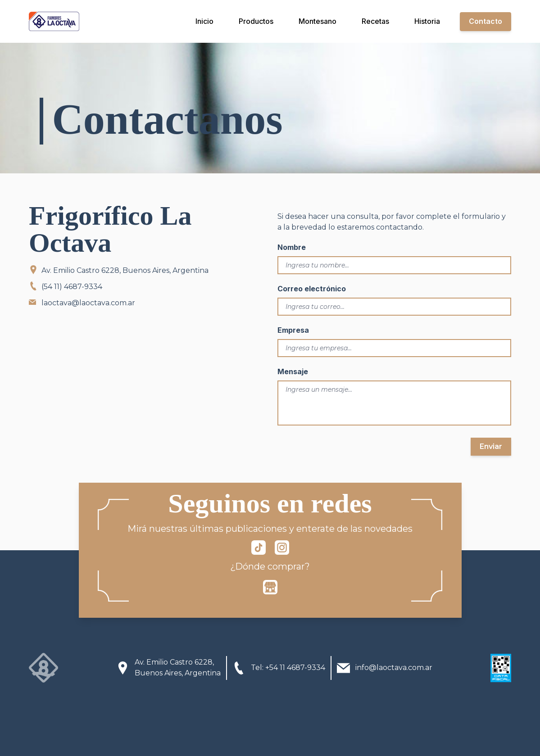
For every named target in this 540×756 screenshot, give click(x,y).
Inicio (204, 21)
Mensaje (293, 371)
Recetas (375, 21)
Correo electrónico (312, 289)
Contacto (486, 21)
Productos (256, 21)
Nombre (292, 247)
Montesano (318, 21)
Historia (427, 21)
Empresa (293, 330)
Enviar (491, 446)
